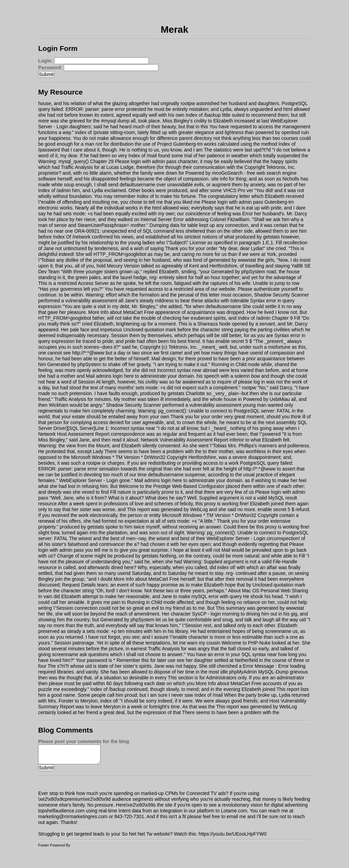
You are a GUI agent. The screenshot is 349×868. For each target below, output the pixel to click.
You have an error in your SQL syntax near (232, 654)
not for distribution (114, 144)
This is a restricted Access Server (73, 283)
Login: (45, 61)
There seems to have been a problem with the (153, 451)
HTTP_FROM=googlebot (120, 254)
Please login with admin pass (146, 161)
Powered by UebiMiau (266, 399)
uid (303, 620)
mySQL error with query (217, 596)
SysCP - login (206, 614)
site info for (223, 179)
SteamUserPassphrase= (103, 225)
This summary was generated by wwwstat (260, 608)
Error (248, 214)
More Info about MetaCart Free (121, 312)
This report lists (293, 689)
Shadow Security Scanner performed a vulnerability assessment (174, 405)
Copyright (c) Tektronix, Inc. (169, 347)
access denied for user (117, 422)
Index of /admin (55, 190)
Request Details (79, 585)
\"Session (63, 608)
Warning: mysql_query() (63, 161)
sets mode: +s (78, 214)
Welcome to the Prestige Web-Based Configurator (172, 486)
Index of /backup (203, 115)
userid (256, 353)
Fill (279, 243)
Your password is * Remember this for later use (126, 660)
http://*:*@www (88, 353)
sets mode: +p (102, 631)
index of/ (226, 567)
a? (137, 544)
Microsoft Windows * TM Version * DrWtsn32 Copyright (129, 457)
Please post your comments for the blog (84, 741)
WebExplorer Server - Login (89, 480)
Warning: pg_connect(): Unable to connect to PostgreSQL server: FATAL (214, 411)
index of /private (92, 132)
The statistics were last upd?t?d (237, 150)
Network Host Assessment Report (74, 434)
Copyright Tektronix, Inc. (270, 167)
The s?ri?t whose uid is (72, 666)
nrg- (154, 277)
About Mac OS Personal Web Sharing (268, 591)
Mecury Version (123, 266)
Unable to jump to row (276, 283)
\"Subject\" (177, 243)
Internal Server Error (162, 219)
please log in (252, 382)
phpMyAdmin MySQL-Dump (259, 672)
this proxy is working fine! (222, 504)
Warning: (95, 295)
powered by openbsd (277, 132)
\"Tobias (47, 260)
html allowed (297, 109)
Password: (50, 68)
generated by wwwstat (233, 260)
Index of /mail (143, 156)
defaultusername (137, 185)
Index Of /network (72, 237)
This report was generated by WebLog (167, 509)
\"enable (47, 202)
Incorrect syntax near (179, 370)
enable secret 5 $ (234, 341)
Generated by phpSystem (238, 272)
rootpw (188, 103)
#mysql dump (115, 121)
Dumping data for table (174, 225)
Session (120, 335)
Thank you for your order (191, 248)
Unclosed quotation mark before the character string (178, 330)
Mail (156, 359)
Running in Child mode (236, 364)
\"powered (270, 434)
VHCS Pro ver (238, 190)
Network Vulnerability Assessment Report (184, 440)
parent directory (195, 138)
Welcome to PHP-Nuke (246, 643)
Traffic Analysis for (80, 167)
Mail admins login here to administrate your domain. (141, 376)
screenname (278, 631)
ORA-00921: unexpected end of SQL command (124, 231)
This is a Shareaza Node (204, 324)
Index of (146, 196)
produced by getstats (258, 237)
